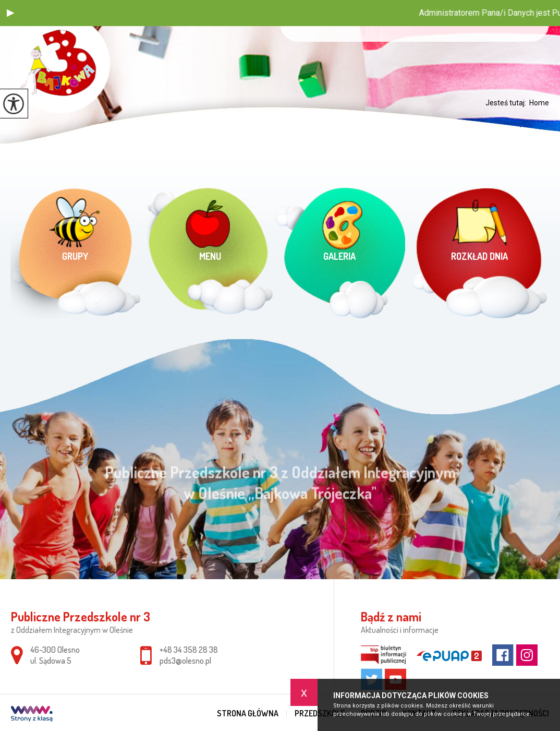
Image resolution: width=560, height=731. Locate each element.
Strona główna (248, 713)
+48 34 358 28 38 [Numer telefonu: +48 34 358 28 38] (189, 650)
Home (539, 103)
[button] (10, 13)
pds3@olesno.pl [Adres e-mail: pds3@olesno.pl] (185, 661)
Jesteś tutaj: (507, 103)
